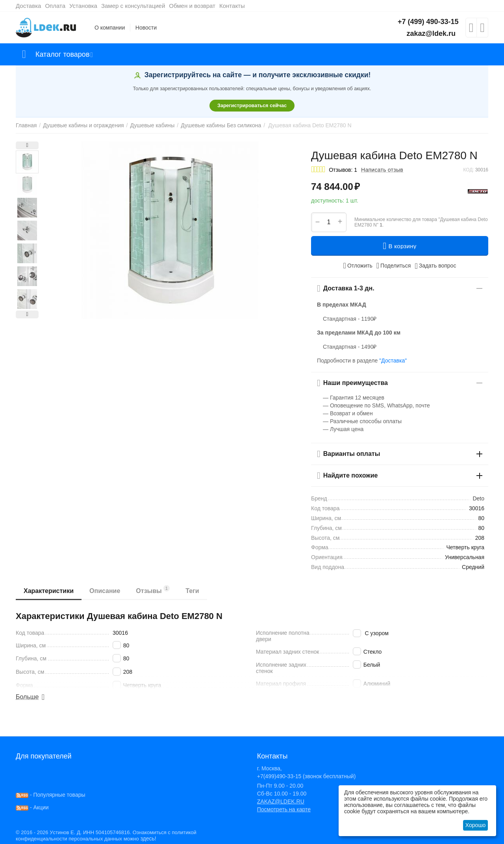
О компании (110, 28)
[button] (394, 266)
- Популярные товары (51, 795)
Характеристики (49, 591)
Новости (146, 28)
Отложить (358, 266)
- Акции (32, 807)
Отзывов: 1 (343, 170)
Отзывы (153, 590)
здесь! (148, 838)
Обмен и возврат (192, 6)
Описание (105, 591)
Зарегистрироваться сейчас (252, 106)
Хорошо (476, 825)
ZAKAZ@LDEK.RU (281, 801)
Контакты (232, 6)
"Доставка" (393, 361)
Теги (192, 591)
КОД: (468, 170)
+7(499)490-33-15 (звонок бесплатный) (307, 776)
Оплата (55, 6)
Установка (83, 6)
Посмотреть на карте (284, 809)
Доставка (28, 6)
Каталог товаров (62, 54)
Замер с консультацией (133, 6)
